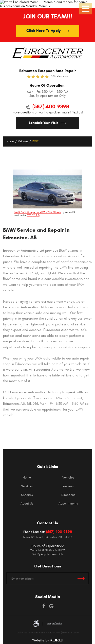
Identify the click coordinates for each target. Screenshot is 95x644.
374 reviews (59, 77)
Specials (27, 495)
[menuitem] (27, 478)
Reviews (68, 486)
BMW (35, 141)
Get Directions (83, 579)
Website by (48, 641)
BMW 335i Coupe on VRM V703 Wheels (37, 212)
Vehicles (23, 141)
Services (27, 486)
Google (51, 606)
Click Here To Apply (43, 31)
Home (10, 141)
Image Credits (54, 624)
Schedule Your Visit (43, 123)
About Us (27, 504)
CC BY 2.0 (33, 215)
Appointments (68, 504)
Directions (68, 495)
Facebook (44, 606)
